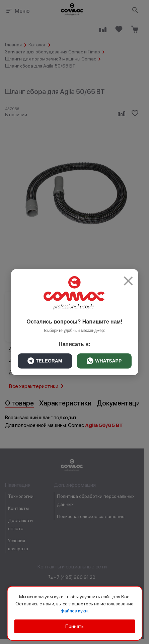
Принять (74, 626)
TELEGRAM (45, 361)
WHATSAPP (104, 361)
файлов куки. (75, 611)
